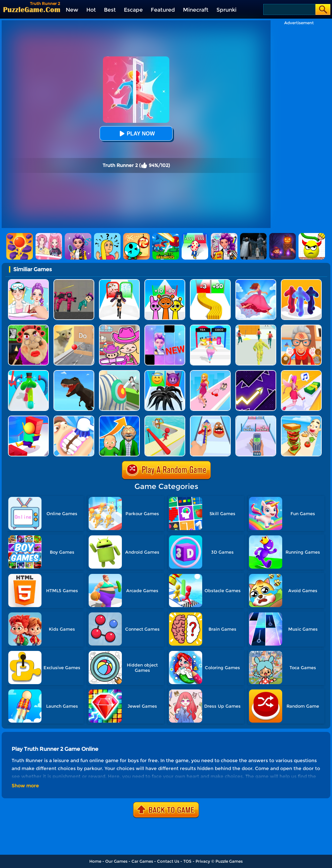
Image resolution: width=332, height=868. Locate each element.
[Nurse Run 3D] (119, 373)
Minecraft (196, 10)
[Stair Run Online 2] (28, 418)
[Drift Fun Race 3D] (165, 418)
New (72, 10)
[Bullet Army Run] (210, 282)
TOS (187, 861)
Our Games (116, 861)
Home (95, 861)
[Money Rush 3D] (301, 373)
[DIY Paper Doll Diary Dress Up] (28, 282)
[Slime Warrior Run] (256, 327)
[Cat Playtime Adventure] (301, 327)
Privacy (203, 861)
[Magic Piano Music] (165, 327)
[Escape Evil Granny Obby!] (28, 327)
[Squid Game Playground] (74, 282)
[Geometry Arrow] (256, 373)
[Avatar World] (119, 327)
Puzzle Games (229, 861)
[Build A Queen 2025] (119, 282)
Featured (163, 10)
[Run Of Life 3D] (119, 418)
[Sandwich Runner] (301, 418)
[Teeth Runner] (74, 418)
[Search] (289, 9)
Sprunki (226, 10)
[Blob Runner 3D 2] (28, 373)
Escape (133, 10)
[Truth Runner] (210, 327)
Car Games (142, 861)
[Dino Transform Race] (74, 373)
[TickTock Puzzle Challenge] (74, 327)
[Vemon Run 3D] (165, 373)
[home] (32, 9)
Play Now (136, 134)
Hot (91, 10)
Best (110, 10)
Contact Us (168, 861)
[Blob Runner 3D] (301, 282)
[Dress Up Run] (210, 373)
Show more (25, 786)
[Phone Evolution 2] (256, 418)
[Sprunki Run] (165, 282)
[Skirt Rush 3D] (256, 282)
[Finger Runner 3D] (210, 418)
